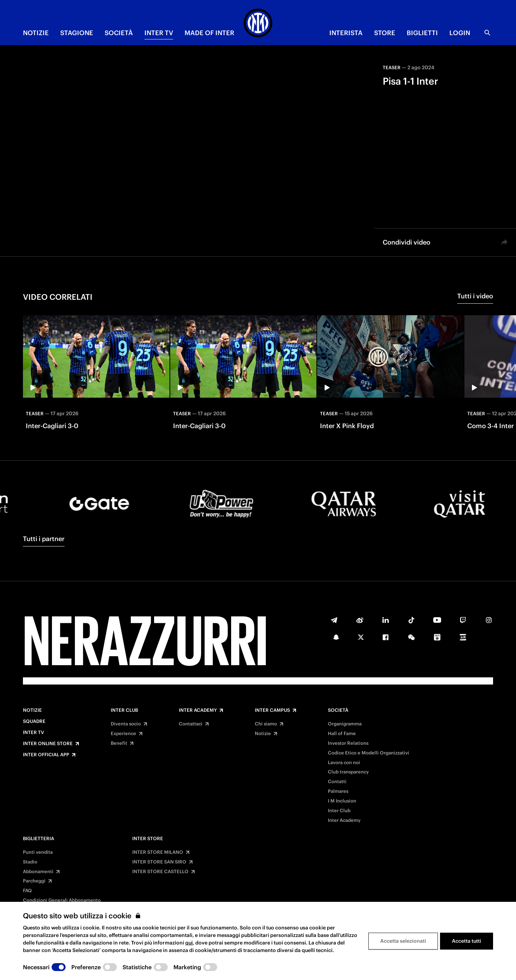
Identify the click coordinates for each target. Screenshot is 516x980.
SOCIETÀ (119, 33)
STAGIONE (77, 33)
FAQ (27, 891)
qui (189, 943)
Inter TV (34, 733)
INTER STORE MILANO (158, 852)
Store (385, 33)
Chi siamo (266, 724)
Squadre (34, 721)
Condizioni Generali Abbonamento (62, 900)
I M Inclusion (342, 801)
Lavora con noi (344, 763)
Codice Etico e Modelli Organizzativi (369, 753)
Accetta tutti (467, 941)
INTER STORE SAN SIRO (159, 862)
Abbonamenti (38, 872)
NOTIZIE (36, 33)
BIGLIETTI (422, 33)
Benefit (119, 743)
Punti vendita (38, 852)
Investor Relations (348, 743)
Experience (123, 734)
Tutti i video (475, 296)
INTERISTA (346, 33)
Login (460, 33)
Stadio (30, 862)
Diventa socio (126, 724)
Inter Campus (272, 710)
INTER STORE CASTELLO (160, 872)
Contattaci (191, 724)
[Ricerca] (487, 33)
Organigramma (345, 724)
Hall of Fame (342, 734)
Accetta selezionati (403, 941)
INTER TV (159, 33)
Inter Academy (198, 710)
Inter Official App (46, 755)
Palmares (338, 791)
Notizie (32, 710)
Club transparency (348, 772)
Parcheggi (34, 881)
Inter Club (124, 710)
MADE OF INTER (209, 33)
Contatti (337, 782)
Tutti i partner (44, 539)
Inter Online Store (48, 744)
